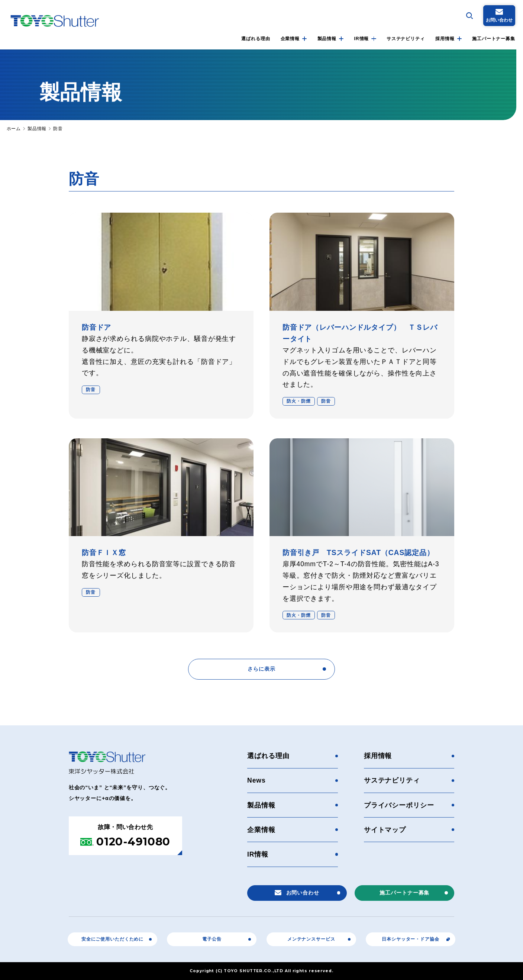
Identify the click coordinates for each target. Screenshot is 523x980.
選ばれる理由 (256, 39)
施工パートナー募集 (494, 39)
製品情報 (327, 39)
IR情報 (362, 39)
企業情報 (290, 39)
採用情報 (445, 39)
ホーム (14, 129)
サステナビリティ (406, 39)
